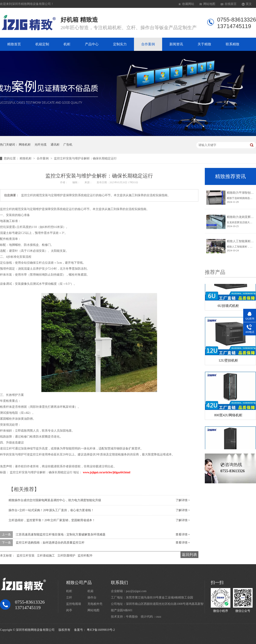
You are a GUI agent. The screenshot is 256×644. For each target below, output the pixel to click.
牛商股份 (132, 617)
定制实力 (120, 44)
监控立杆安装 (26, 556)
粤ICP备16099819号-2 (101, 630)
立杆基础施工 (46, 556)
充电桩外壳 (95, 604)
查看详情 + (183, 535)
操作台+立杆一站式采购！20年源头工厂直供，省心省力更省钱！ (51, 510)
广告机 (68, 145)
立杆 (69, 597)
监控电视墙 (74, 604)
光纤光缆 (41, 145)
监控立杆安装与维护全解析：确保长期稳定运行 (85, 158)
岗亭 (69, 610)
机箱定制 (42, 44)
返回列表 (189, 555)
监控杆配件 (85, 556)
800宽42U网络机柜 (228, 416)
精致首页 (14, 44)
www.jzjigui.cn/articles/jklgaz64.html (107, 472)
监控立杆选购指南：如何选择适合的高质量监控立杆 (50, 543)
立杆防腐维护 (66, 556)
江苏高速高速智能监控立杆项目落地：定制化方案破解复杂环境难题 (61, 535)
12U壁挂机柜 (228, 361)
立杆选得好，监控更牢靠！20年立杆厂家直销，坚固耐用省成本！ (52, 520)
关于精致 (204, 44)
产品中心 (92, 44)
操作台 (92, 597)
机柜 (67, 44)
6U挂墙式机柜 (228, 307)
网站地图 (209, 4)
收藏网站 (188, 4)
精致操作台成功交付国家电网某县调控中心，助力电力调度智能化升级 (55, 500)
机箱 (90, 591)
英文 (249, 4)
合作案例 (148, 44)
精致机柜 (26, 158)
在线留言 (231, 4)
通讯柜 (55, 145)
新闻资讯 (176, 44)
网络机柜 (25, 145)
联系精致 (233, 44)
